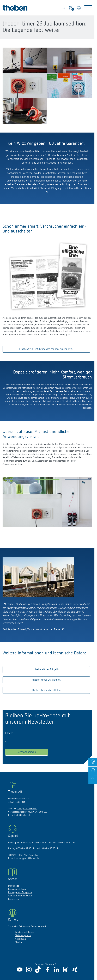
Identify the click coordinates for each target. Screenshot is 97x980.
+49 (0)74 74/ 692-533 (36, 812)
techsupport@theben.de (27, 858)
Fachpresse (14, 899)
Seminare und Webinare (20, 896)
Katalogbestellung (17, 889)
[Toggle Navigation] (88, 8)
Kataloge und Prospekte (20, 892)
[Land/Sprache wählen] (79, 8)
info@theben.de (23, 815)
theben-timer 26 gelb (46, 670)
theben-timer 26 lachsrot (46, 680)
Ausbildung (20, 939)
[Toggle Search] (64, 8)
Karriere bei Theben (25, 932)
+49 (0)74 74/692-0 (27, 809)
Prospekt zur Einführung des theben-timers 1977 (46, 349)
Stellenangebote (23, 936)
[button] (17, 480)
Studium (19, 942)
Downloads (14, 886)
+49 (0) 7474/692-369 (27, 855)
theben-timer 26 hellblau (46, 690)
